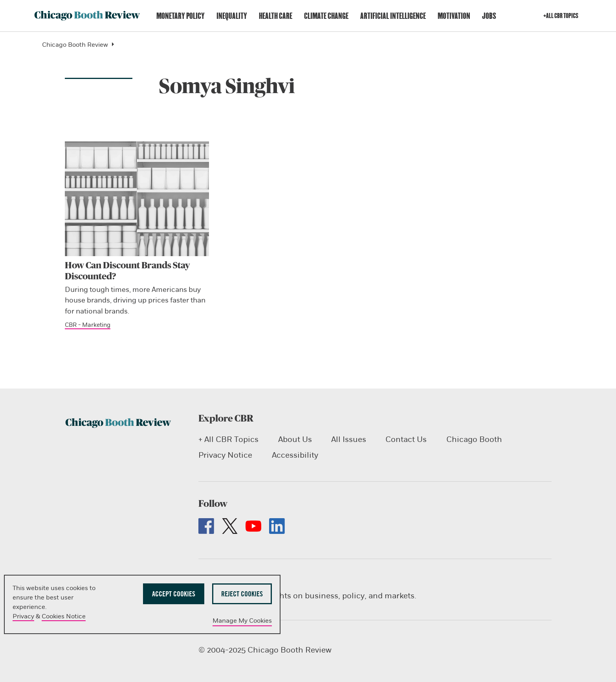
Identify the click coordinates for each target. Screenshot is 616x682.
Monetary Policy (181, 16)
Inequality (232, 16)
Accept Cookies (174, 594)
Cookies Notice (64, 616)
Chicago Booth (474, 439)
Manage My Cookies (242, 621)
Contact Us (406, 439)
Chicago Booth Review (81, 45)
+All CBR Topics (561, 16)
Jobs (489, 16)
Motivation (454, 16)
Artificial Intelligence (393, 16)
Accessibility (295, 455)
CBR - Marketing (88, 325)
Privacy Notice (225, 455)
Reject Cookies (242, 594)
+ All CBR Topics (228, 439)
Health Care (276, 16)
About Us (295, 439)
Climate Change (326, 16)
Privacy (23, 616)
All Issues (349, 439)
